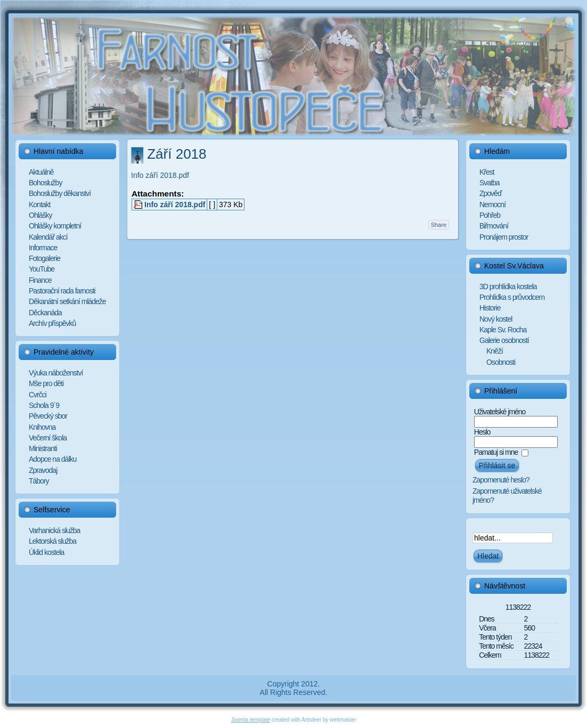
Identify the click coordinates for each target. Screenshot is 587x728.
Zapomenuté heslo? (501, 480)
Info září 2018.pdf (160, 175)
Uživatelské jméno (500, 412)
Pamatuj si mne (496, 452)
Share (439, 225)
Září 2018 (177, 154)
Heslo (482, 432)
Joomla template (251, 720)
